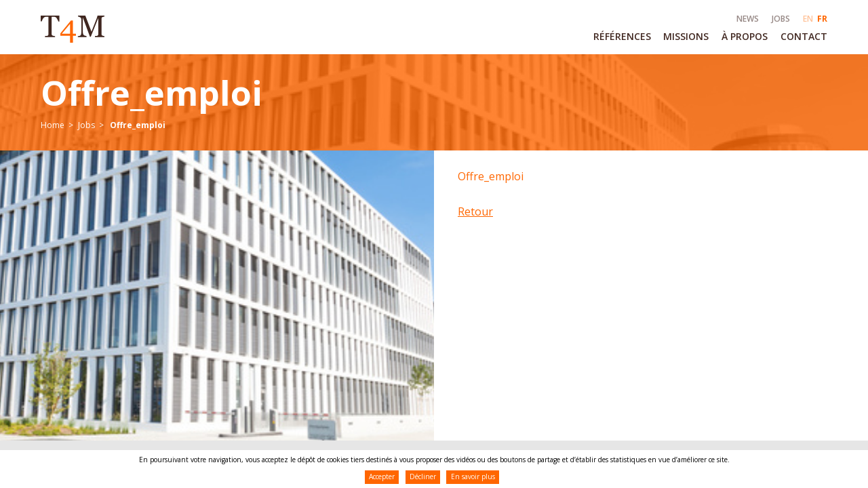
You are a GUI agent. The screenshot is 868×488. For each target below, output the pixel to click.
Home (53, 125)
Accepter (382, 476)
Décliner (423, 476)
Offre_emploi (491, 176)
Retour (475, 211)
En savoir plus (473, 476)
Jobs (86, 125)
